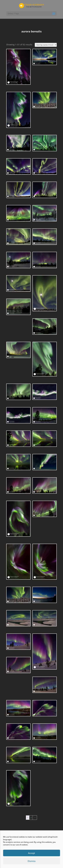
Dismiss (32, 861)
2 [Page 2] (31, 818)
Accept (32, 853)
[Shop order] (46, 45)
